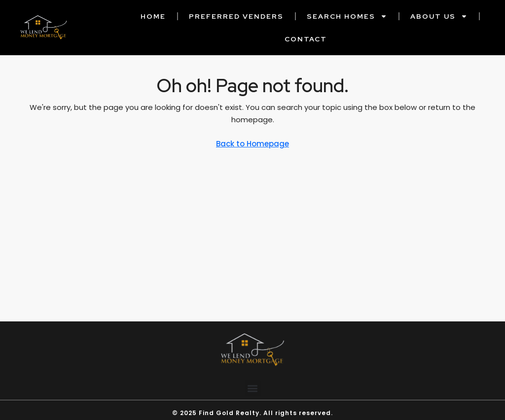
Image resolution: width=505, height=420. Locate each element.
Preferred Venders (236, 16)
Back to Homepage (252, 144)
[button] (253, 395)
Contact (306, 39)
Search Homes (347, 16)
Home (153, 16)
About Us (439, 16)
